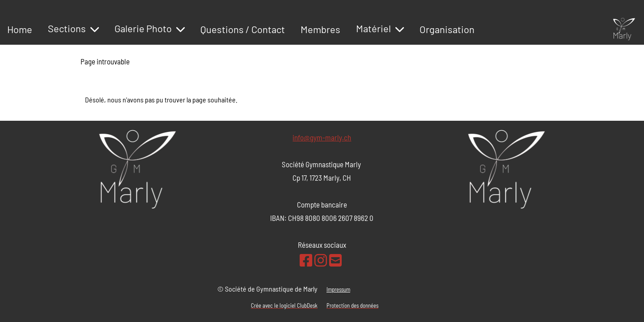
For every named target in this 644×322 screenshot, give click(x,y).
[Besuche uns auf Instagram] (321, 260)
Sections (73, 28)
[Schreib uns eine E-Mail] (335, 260)
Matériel (380, 28)
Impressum (338, 289)
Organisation (447, 29)
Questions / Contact (243, 29)
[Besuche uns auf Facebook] (306, 260)
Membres (320, 29)
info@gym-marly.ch (322, 137)
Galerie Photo (150, 28)
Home (20, 29)
